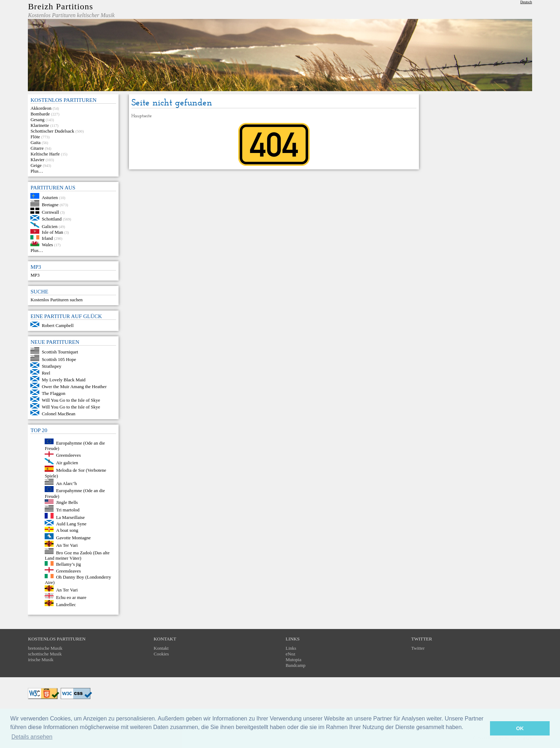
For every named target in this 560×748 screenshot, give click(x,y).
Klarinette (40, 125)
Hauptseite (142, 116)
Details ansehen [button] (32, 737)
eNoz (291, 654)
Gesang (37, 120)
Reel (46, 373)
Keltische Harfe (45, 154)
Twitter (418, 648)
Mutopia (294, 660)
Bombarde (40, 114)
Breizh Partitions (60, 6)
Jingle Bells (67, 502)
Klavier (37, 160)
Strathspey (52, 366)
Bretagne (50, 205)
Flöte (35, 137)
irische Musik (41, 660)
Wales (47, 245)
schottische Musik (45, 654)
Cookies (161, 654)
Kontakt (161, 648)
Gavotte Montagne (73, 538)
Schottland (52, 219)
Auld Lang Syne (71, 524)
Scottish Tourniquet (60, 352)
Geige (36, 165)
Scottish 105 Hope (59, 359)
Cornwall (50, 212)
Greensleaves (68, 571)
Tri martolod (68, 510)
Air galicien (67, 463)
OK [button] (520, 728)
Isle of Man (52, 232)
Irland (47, 238)
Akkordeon (41, 108)
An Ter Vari (67, 545)
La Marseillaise (71, 517)
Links (291, 648)
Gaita (35, 142)
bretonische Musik (45, 648)
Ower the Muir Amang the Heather (74, 387)
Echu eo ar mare (71, 597)
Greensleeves (68, 455)
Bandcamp (296, 665)
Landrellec (66, 605)
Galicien (50, 226)
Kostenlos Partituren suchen (56, 300)
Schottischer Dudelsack (52, 131)
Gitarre (37, 148)
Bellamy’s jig (69, 564)
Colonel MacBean (59, 414)
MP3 (35, 275)
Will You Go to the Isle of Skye (71, 400)
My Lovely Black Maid (64, 380)
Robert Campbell (58, 325)
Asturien (50, 197)
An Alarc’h (66, 483)
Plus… (37, 171)
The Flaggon (54, 393)
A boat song (67, 530)
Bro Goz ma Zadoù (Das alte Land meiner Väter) (77, 555)
